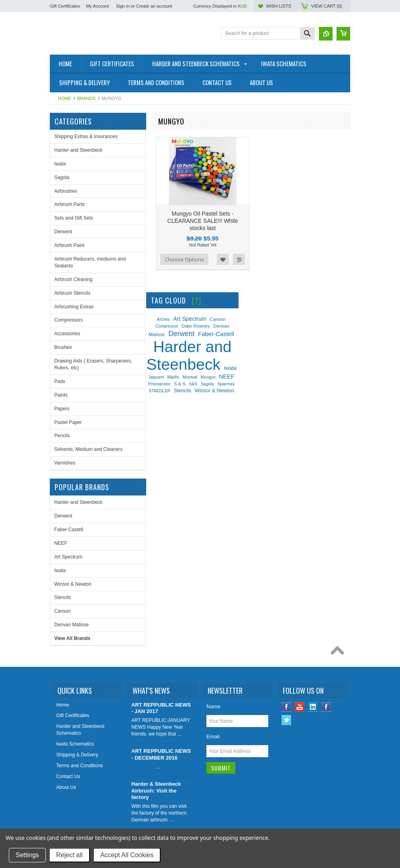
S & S (180, 384)
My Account (97, 6)
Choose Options (184, 259)
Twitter (287, 720)
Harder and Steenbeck (78, 150)
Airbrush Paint (69, 245)
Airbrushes (66, 191)
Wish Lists (278, 6)
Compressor (167, 326)
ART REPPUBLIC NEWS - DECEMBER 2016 (161, 754)
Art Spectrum (68, 557)
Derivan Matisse (71, 625)
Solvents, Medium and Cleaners (88, 449)
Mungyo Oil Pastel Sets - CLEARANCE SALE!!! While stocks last (203, 221)
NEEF (61, 543)
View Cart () (327, 6)
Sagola (62, 177)
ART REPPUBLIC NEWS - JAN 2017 (161, 708)
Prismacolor (159, 384)
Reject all (69, 855)
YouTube (300, 707)
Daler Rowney (196, 326)
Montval (190, 377)
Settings (27, 855)
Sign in (123, 6)
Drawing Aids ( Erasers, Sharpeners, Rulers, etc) (93, 364)
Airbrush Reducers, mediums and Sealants (90, 262)
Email (213, 737)
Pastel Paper (68, 422)
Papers (62, 409)
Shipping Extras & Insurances (86, 137)
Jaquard (156, 377)
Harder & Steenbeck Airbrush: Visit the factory (156, 791)
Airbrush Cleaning (73, 279)
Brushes (63, 347)
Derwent (63, 232)
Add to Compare (239, 259)
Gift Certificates (65, 6)
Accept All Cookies (127, 855)
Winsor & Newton (73, 584)
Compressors (68, 320)
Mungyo (208, 377)
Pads (60, 381)
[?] (197, 300)
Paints (61, 395)
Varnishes (65, 463)
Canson (62, 611)
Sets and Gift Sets (74, 218)
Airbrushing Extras (74, 307)
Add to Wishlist (223, 259)
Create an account (154, 6)
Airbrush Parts (69, 204)
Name (213, 706)
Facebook (287, 707)
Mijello (173, 377)
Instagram (326, 707)
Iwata (60, 164)
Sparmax (226, 384)
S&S (193, 384)
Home (64, 98)
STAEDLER (159, 391)
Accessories (67, 334)
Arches (163, 319)
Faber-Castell (69, 530)
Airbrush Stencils (72, 293)
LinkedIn (313, 707)
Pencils (62, 436)
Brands (86, 98)
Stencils (63, 597)
